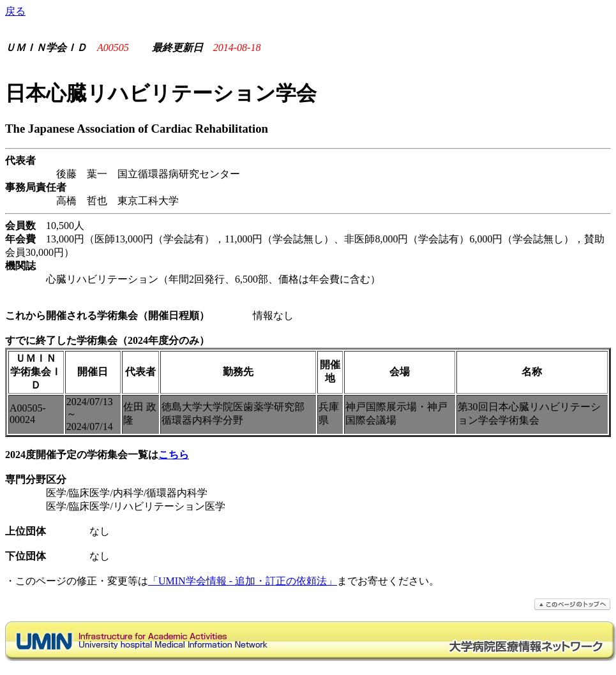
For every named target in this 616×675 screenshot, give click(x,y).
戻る (15, 11)
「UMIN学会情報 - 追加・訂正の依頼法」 (243, 581)
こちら (174, 455)
